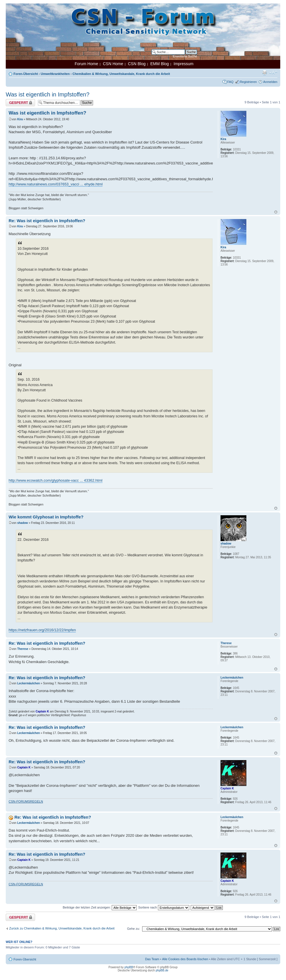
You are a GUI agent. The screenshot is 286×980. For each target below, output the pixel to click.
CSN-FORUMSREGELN (26, 801)
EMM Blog (160, 64)
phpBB (129, 967)
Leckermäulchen (29, 683)
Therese (23, 649)
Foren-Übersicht (26, 74)
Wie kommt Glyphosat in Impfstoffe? (46, 517)
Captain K (42, 711)
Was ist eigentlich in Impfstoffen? (48, 94)
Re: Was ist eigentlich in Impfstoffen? (47, 221)
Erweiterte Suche (185, 56)
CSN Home (113, 64)
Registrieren (248, 82)
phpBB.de (162, 970)
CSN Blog (137, 64)
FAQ (230, 82)
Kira (20, 119)
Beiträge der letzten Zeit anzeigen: (100, 907)
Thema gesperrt (20, 103)
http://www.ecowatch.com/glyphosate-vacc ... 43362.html (56, 480)
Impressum (184, 64)
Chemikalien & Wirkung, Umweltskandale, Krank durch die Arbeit (121, 74)
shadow (23, 523)
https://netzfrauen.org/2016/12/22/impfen (42, 630)
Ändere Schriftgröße (273, 73)
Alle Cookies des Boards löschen (185, 959)
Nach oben (276, 212)
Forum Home (86, 64)
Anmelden (270, 82)
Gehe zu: (133, 929)
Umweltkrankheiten (55, 74)
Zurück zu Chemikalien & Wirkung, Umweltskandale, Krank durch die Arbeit (62, 928)
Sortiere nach (164, 907)
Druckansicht (264, 73)
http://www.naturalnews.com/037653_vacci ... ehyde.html (56, 184)
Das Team (152, 959)
